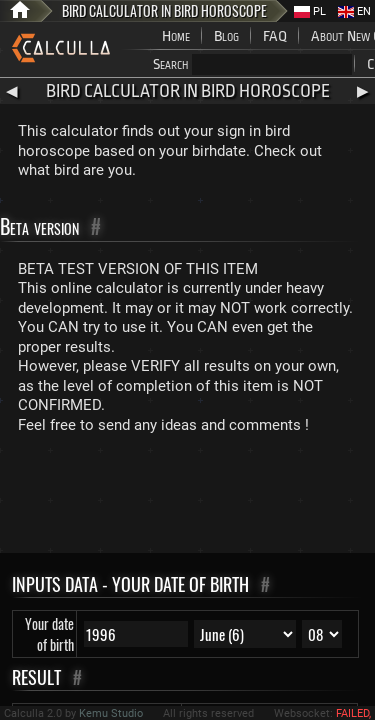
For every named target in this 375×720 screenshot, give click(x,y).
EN (354, 11)
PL (310, 11)
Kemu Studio (111, 713)
